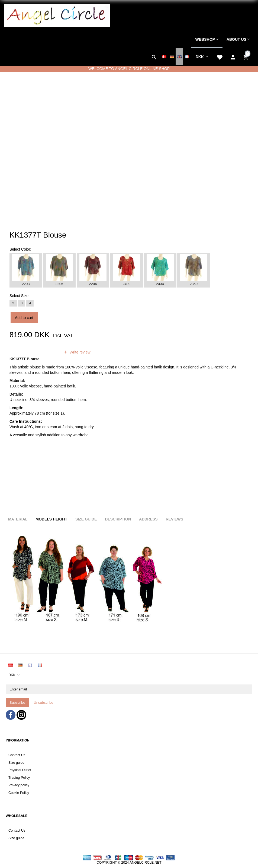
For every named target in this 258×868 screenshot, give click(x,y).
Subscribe (17, 703)
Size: (20, 296)
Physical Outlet (20, 770)
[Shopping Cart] (246, 56)
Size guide (16, 763)
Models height (51, 519)
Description (118, 519)
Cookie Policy (19, 793)
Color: (20, 249)
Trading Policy (19, 778)
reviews (47, 352)
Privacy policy (19, 785)
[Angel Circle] (57, 15)
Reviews (174, 519)
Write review (80, 352)
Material (18, 519)
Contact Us (17, 755)
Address (148, 519)
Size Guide (86, 519)
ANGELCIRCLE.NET (146, 863)
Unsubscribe (43, 703)
